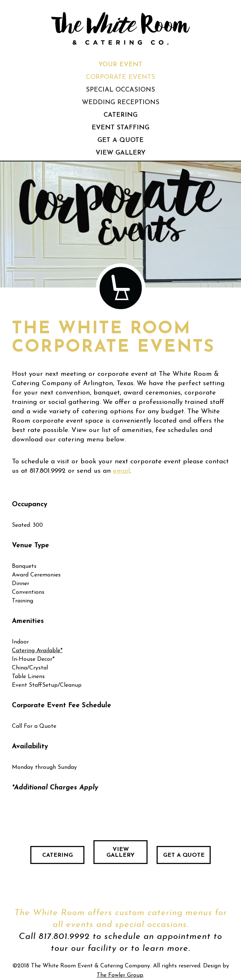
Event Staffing (120, 128)
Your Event (120, 65)
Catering (120, 115)
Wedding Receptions (121, 103)
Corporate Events (120, 77)
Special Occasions (120, 90)
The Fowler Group (120, 975)
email (121, 471)
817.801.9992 (48, 471)
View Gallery (120, 153)
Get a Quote (120, 140)
